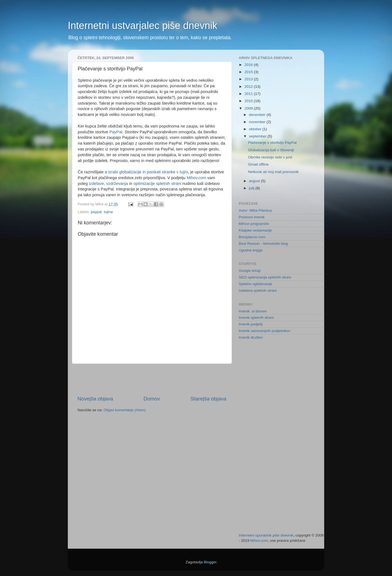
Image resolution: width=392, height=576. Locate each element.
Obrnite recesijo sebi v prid (270, 157)
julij (252, 188)
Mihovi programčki (254, 224)
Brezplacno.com (252, 237)
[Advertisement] (152, 379)
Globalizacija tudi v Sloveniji (271, 150)
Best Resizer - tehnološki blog (263, 244)
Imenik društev (251, 337)
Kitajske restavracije (255, 230)
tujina (108, 212)
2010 (249, 101)
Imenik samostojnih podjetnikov (265, 331)
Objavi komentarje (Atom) (125, 410)
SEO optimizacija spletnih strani (265, 277)
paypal (96, 212)
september (258, 136)
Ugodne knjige (251, 250)
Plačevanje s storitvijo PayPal (272, 143)
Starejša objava (208, 399)
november (258, 122)
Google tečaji (250, 271)
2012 (249, 87)
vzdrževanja (117, 184)
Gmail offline (258, 164)
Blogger (210, 562)
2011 (249, 94)
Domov (152, 399)
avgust (255, 181)
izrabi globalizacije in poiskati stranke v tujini (148, 172)
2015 (249, 72)
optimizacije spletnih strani (157, 184)
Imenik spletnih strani (256, 318)
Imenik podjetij (251, 324)
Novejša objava (95, 399)
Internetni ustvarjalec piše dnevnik (143, 26)
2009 (249, 108)
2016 (249, 65)
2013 (249, 79)
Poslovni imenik (252, 217)
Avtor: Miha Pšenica (255, 210)
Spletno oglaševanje (256, 284)
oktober (256, 129)
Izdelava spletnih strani (258, 290)
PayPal (116, 132)
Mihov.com (196, 178)
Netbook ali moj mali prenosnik (273, 172)
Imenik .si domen (253, 311)
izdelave (96, 184)
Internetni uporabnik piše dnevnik (266, 535)
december (258, 115)
